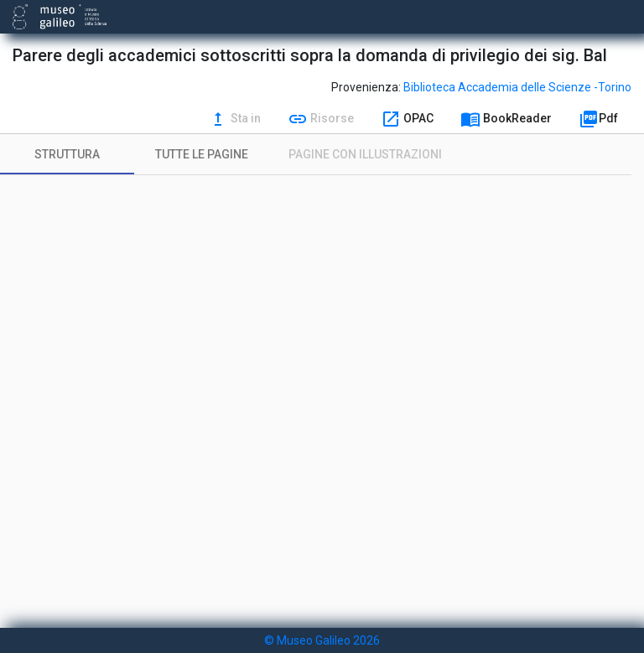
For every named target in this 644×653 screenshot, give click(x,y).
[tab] (67, 154)
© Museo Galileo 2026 (322, 640)
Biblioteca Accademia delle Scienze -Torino (517, 87)
